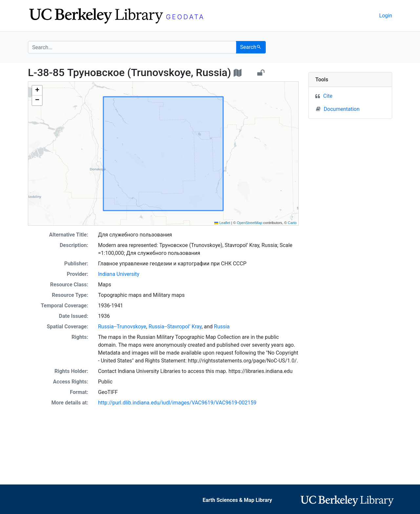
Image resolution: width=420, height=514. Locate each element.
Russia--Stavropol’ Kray (175, 327)
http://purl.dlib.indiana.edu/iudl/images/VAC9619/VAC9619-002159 (177, 403)
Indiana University (119, 274)
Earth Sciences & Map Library (237, 500)
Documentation (338, 109)
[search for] (132, 47)
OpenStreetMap (250, 223)
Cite (328, 96)
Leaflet (222, 223)
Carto (292, 223)
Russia (222, 327)
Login (386, 16)
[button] (37, 91)
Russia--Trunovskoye (122, 327)
